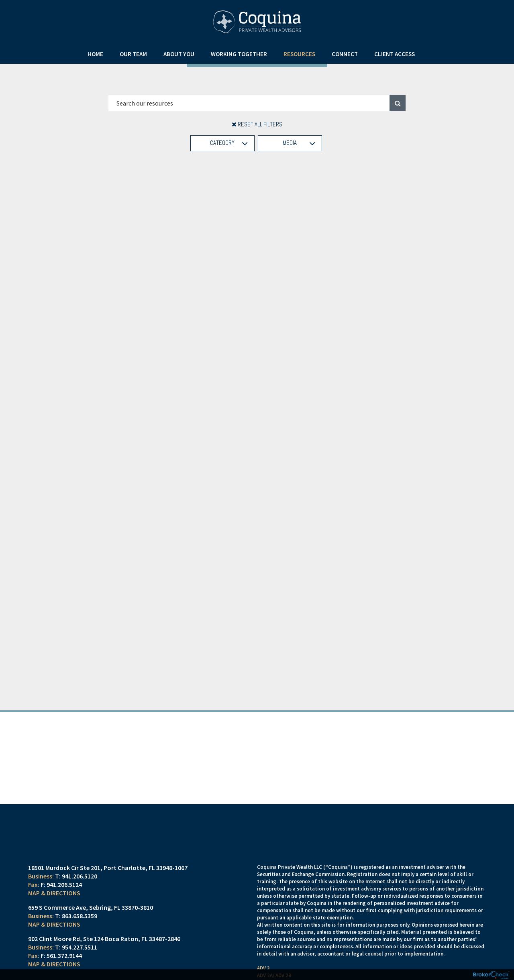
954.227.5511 (80, 958)
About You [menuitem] (179, 54)
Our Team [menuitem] (133, 54)
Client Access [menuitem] (395, 54)
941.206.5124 (64, 895)
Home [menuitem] (95, 54)
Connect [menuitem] (345, 54)
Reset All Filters (257, 124)
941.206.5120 (80, 886)
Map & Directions (54, 903)
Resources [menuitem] (299, 54)
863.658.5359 (80, 926)
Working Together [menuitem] (239, 54)
